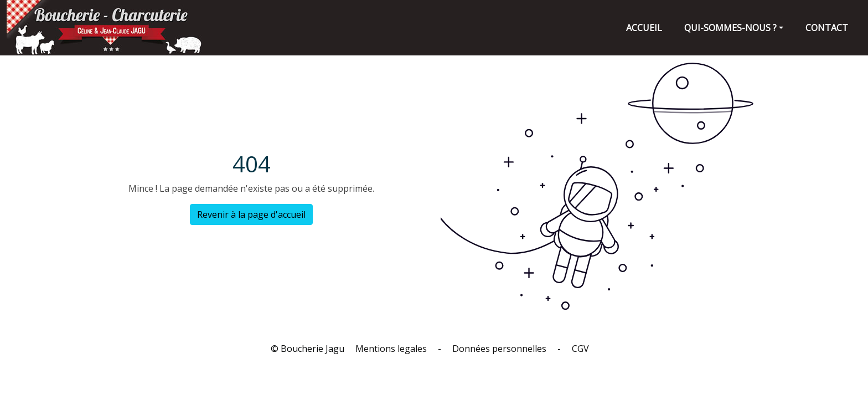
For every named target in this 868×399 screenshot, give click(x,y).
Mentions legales (391, 349)
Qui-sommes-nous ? (730, 28)
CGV (580, 349)
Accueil (644, 28)
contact (827, 28)
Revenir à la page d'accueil (251, 214)
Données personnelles (499, 349)
